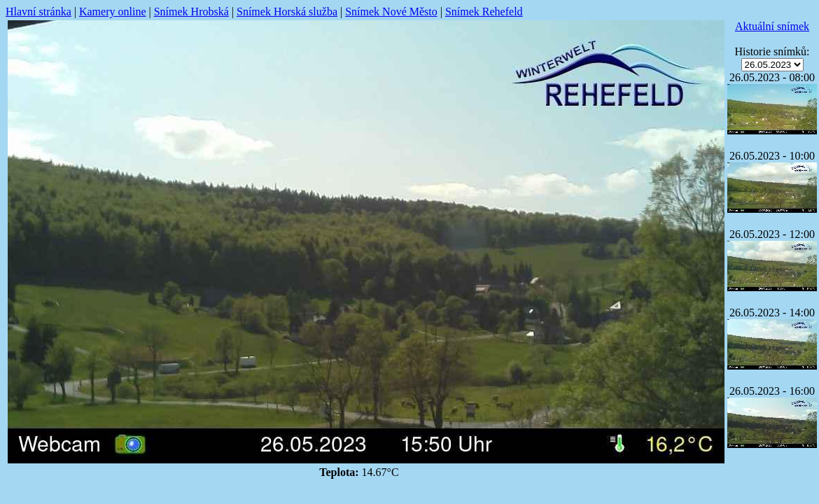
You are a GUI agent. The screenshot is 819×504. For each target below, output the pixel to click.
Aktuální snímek (772, 26)
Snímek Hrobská (191, 12)
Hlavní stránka (38, 12)
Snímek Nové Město (391, 12)
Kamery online (113, 12)
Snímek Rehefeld (484, 12)
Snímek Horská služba (287, 12)
